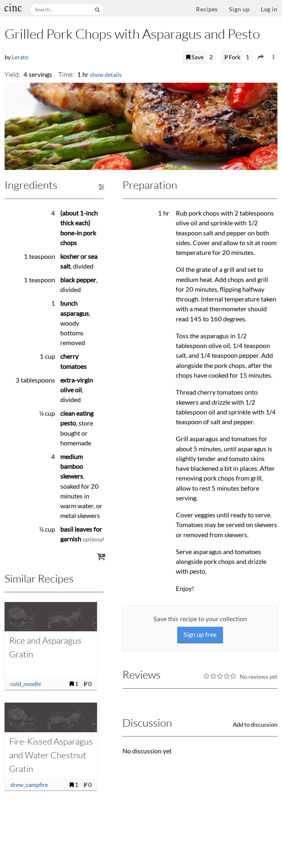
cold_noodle (26, 684)
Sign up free (200, 634)
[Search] (98, 10)
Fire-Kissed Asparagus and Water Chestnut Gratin (51, 755)
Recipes (207, 9)
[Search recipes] (62, 9)
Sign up (239, 9)
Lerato (20, 57)
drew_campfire (29, 785)
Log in (269, 9)
